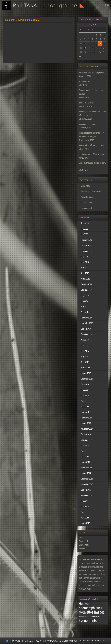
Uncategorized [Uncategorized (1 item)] (95, 617)
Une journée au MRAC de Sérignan (92, 154)
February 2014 (87, 468)
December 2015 (87, 379)
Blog (12, 641)
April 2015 (85, 407)
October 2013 (86, 490)
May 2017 (85, 307)
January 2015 (86, 423)
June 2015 (85, 395)
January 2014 (86, 473)
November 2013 (87, 484)
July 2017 (85, 301)
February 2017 (87, 318)
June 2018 (85, 262)
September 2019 (87, 251)
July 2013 (85, 501)
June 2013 (85, 507)
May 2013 (85, 512)
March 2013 (86, 523)
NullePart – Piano (85, 81)
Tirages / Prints (40, 641)
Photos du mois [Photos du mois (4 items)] (85, 616)
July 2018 (85, 256)
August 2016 (86, 340)
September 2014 (87, 440)
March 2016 (86, 368)
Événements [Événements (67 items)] (88, 620)
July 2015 (85, 390)
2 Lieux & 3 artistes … (87, 103)
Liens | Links (64, 641)
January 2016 (86, 373)
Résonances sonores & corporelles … (93, 73)
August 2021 (86, 223)
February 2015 (87, 418)
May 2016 (85, 356)
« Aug (81, 56)
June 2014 (85, 445)
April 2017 (85, 312)
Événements (86, 186)
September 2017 (87, 290)
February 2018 (87, 284)
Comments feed (85, 545)
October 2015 (86, 384)
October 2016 (86, 329)
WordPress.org (84, 549)
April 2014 (85, 456)
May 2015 (85, 401)
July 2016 (85, 345)
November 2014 (87, 429)
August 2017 (86, 295)
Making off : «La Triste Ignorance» (91, 145)
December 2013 (87, 479)
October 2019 (86, 245)
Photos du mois (87, 203)
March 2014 (86, 462)
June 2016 (85, 351)
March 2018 (86, 279)
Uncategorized (86, 208)
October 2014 (86, 434)
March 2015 (86, 412)
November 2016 (87, 323)
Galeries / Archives (24, 641)
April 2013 (85, 518)
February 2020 (87, 240)
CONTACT (73, 641)
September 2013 (87, 495)
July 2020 (85, 234)
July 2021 (85, 229)
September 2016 (87, 334)
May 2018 (85, 268)
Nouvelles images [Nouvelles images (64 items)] (92, 612)
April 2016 (85, 362)
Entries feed (83, 541)
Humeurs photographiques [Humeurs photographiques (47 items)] (90, 606)
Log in (81, 537)
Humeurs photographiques (91, 191)
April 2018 (85, 273)
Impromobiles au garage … (89, 124)
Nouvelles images (88, 197)
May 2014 (85, 451)
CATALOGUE (53, 641)
